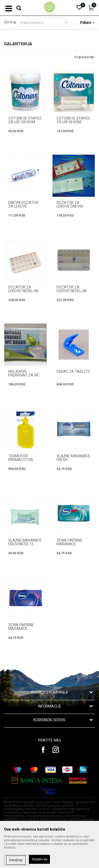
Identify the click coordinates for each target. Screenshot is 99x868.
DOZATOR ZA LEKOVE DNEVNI (70, 204)
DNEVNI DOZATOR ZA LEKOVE (23, 204)
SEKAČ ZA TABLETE (73, 371)
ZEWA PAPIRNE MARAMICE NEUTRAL (21, 629)
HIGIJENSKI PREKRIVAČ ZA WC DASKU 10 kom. (24, 375)
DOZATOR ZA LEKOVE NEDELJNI (23, 289)
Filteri (88, 23)
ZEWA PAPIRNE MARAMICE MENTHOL (69, 544)
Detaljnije (16, 860)
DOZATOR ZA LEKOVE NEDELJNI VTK (72, 291)
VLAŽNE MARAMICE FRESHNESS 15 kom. (25, 544)
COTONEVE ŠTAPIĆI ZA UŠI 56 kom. (73, 120)
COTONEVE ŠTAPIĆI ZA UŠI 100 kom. (25, 120)
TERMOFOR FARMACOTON (21, 458)
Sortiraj (10, 22)
